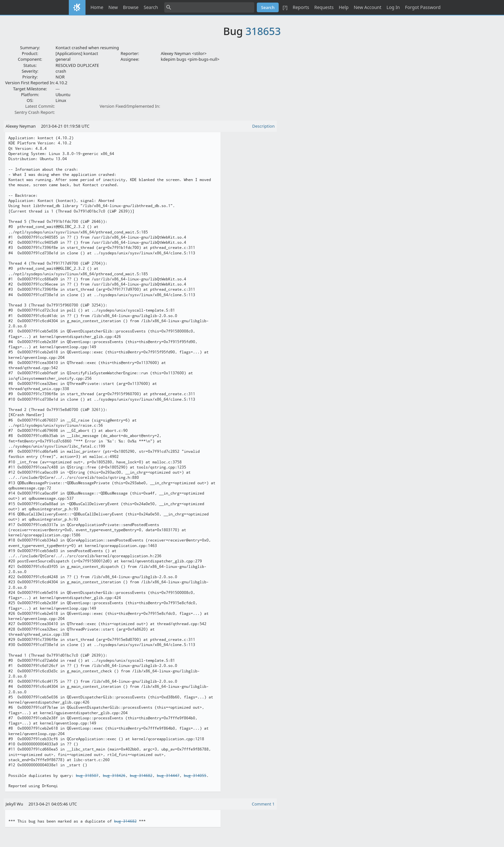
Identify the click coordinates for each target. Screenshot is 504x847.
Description (264, 126)
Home (97, 7)
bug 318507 (87, 776)
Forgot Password (423, 7)
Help (344, 7)
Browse (131, 7)
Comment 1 (263, 804)
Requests (324, 7)
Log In (393, 7)
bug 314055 (195, 776)
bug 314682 (141, 776)
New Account (367, 7)
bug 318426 (114, 776)
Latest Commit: (40, 106)
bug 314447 (168, 776)
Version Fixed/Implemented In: (130, 106)
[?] (285, 7)
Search (151, 7)
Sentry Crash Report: (35, 112)
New (113, 7)
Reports (301, 7)
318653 (263, 31)
